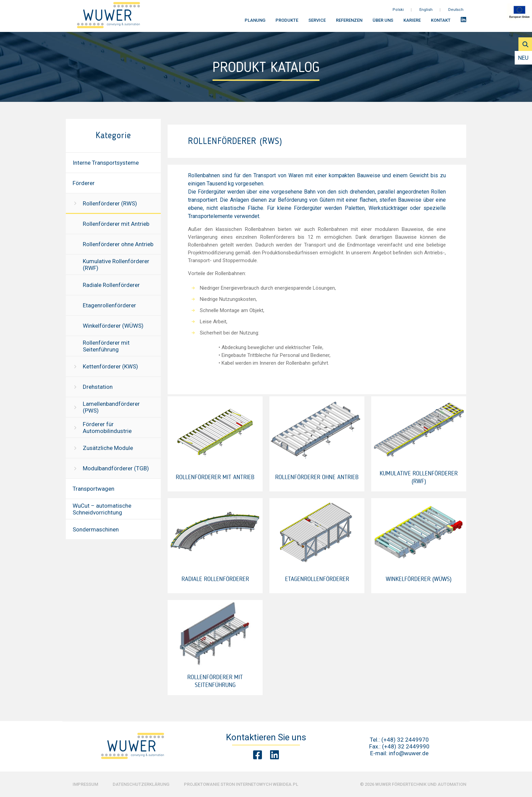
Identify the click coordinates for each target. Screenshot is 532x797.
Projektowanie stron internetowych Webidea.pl (241, 784)
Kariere (412, 24)
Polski (398, 13)
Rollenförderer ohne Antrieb (118, 244)
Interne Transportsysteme (106, 163)
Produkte (287, 24)
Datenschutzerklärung (141, 784)
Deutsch (456, 13)
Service (317, 24)
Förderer (84, 183)
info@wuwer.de (409, 753)
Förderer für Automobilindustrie (107, 428)
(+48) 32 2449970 (405, 740)
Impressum (85, 784)
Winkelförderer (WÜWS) (113, 326)
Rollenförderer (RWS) (110, 203)
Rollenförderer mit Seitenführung (106, 346)
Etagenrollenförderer (109, 305)
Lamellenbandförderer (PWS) (111, 407)
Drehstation (98, 387)
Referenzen (349, 24)
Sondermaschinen (96, 529)
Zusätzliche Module (108, 448)
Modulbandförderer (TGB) (116, 468)
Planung (255, 24)
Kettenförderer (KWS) (110, 366)
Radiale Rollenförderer (111, 285)
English (426, 13)
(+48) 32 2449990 (406, 746)
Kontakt (441, 24)
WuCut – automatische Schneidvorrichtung (102, 509)
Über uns (383, 24)
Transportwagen (93, 489)
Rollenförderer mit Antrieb (116, 224)
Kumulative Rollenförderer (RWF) (116, 265)
